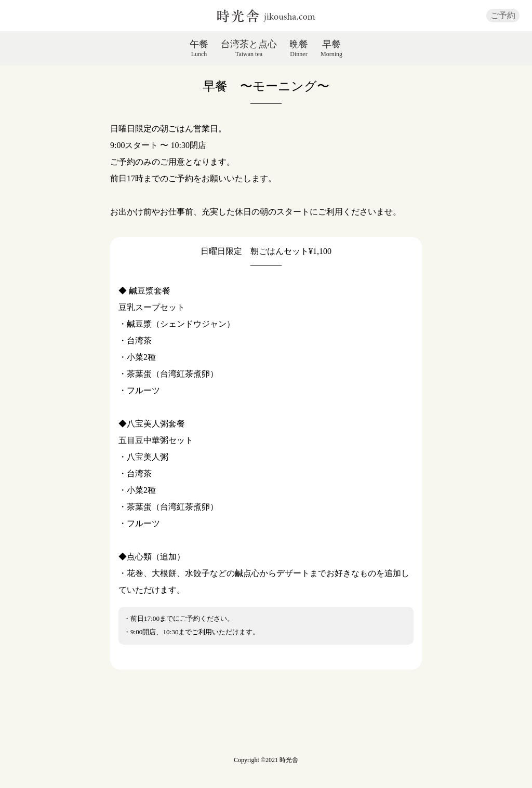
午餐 (199, 48)
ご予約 (503, 15)
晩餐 (299, 48)
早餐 (331, 48)
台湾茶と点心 (249, 48)
